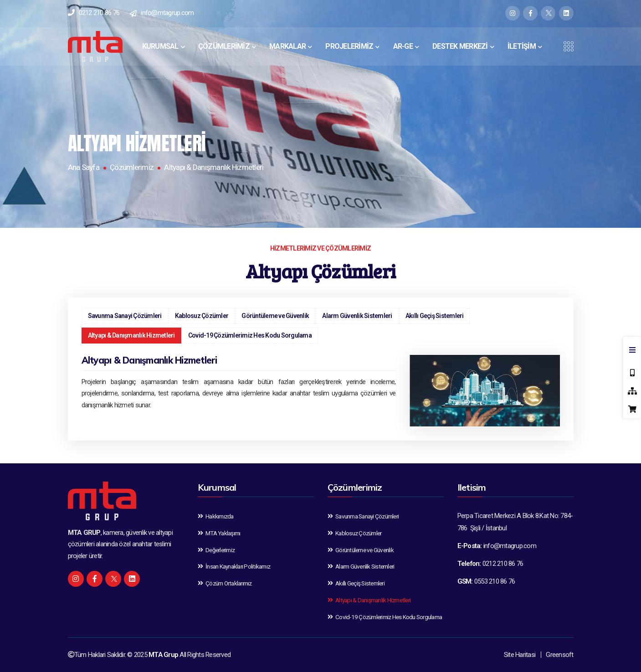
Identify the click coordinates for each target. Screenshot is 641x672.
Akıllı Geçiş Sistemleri (435, 316)
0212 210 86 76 (99, 13)
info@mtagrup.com (167, 13)
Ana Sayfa (84, 167)
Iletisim (472, 487)
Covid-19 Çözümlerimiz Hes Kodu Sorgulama (250, 335)
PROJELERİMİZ (349, 46)
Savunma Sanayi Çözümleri (125, 316)
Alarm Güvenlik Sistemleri (357, 316)
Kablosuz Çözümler (202, 316)
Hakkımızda (216, 516)
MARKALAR (287, 46)
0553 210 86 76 (495, 581)
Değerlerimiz (216, 550)
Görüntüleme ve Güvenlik (275, 316)
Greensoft (559, 655)
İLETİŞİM (522, 46)
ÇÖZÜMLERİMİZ (224, 46)
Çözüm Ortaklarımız (225, 583)
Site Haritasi (520, 655)
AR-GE (403, 46)
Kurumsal (217, 487)
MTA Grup (163, 655)
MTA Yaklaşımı (219, 533)
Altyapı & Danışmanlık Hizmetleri (131, 335)
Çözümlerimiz (132, 167)
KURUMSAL (160, 46)
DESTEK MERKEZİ (460, 46)
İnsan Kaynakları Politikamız (234, 566)
